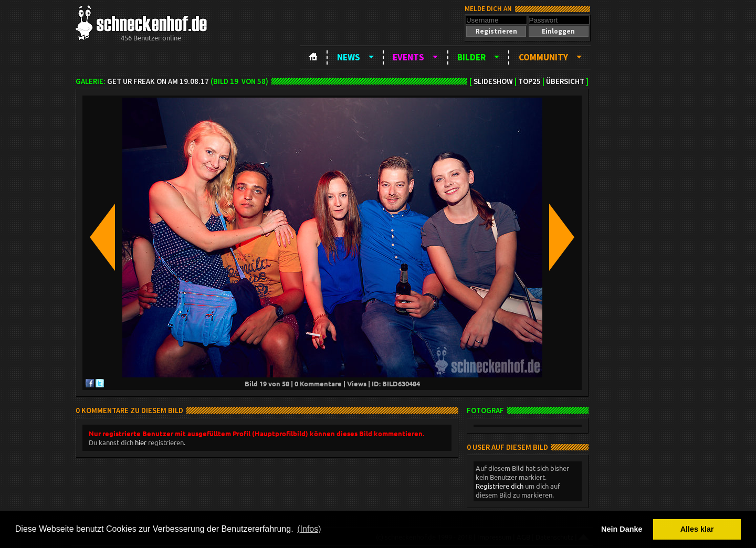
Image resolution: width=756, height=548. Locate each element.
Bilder (471, 57)
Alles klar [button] (697, 529)
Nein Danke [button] (622, 529)
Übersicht (565, 81)
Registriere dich (500, 486)
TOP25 (529, 81)
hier (141, 442)
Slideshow (493, 81)
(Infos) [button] (309, 529)
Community (543, 57)
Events (408, 57)
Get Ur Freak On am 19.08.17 (158, 81)
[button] (496, 31)
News (349, 57)
